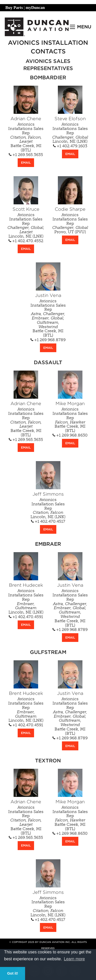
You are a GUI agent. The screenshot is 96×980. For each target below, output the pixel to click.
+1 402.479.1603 (70, 146)
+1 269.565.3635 (26, 155)
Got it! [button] (13, 973)
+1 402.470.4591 (26, 617)
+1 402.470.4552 (26, 241)
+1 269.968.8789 (48, 340)
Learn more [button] (74, 959)
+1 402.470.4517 (48, 521)
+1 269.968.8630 (70, 435)
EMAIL (26, 163)
